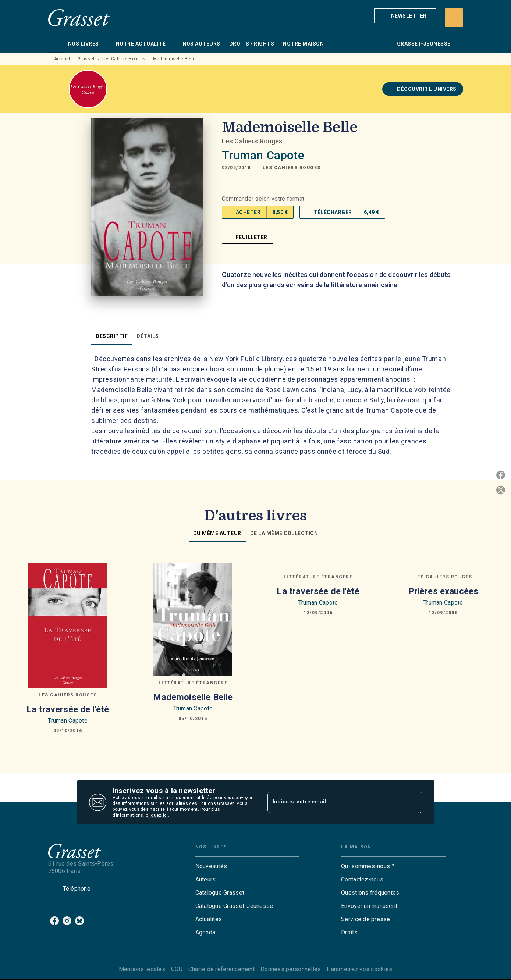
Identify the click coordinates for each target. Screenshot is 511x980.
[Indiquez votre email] (336, 802)
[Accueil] (79, 17)
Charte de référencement (221, 969)
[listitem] (54, 921)
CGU (177, 969)
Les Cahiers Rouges (124, 59)
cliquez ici (157, 815)
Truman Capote (263, 155)
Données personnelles (291, 969)
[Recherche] (454, 18)
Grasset (86, 59)
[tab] (56, 44)
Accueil (62, 59)
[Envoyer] (414, 802)
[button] (405, 16)
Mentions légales (142, 969)
